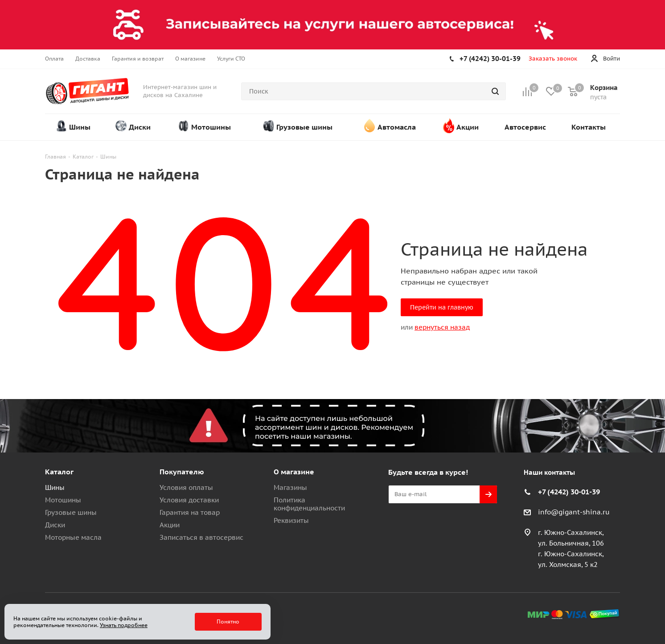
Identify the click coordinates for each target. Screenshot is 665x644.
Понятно (228, 622)
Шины (55, 487)
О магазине (294, 472)
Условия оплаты (186, 487)
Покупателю (182, 472)
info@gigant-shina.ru (574, 512)
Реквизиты (291, 520)
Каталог (59, 472)
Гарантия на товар (190, 512)
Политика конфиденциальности (309, 504)
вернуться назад (442, 327)
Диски (55, 525)
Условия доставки (189, 500)
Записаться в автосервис (201, 537)
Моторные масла (73, 537)
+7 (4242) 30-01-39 (490, 59)
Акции (170, 525)
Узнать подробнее (124, 625)
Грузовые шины (71, 512)
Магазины (290, 487)
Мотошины (63, 500)
